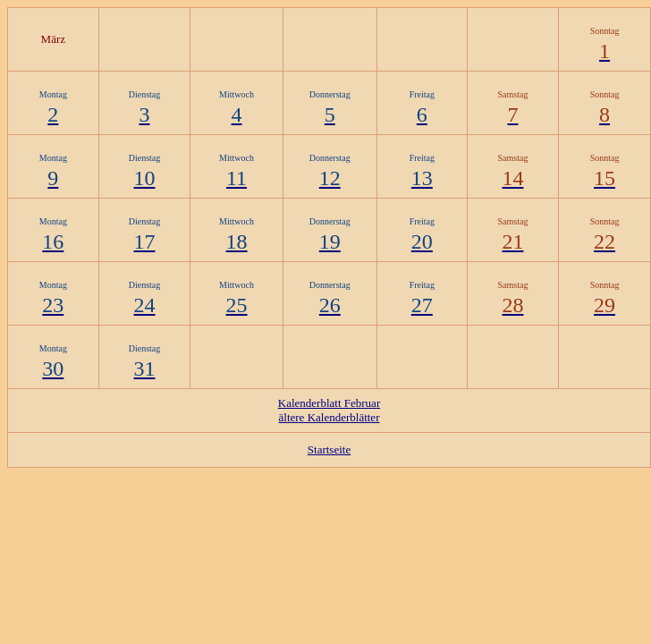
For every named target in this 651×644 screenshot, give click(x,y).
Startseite (329, 449)
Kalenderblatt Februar (329, 403)
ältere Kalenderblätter (330, 417)
